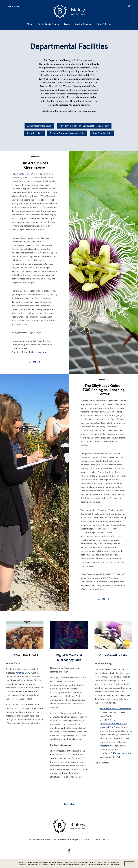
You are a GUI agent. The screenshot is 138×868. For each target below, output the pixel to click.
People (67, 24)
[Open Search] (129, 7)
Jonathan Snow (23, 673)
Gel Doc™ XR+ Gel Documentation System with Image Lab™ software (113, 723)
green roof (114, 401)
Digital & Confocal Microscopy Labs (67, 133)
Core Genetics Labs (102, 133)
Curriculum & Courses (48, 24)
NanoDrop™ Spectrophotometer (116, 709)
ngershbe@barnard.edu (34, 352)
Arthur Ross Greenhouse (39, 126)
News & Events (104, 24)
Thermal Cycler (107, 746)
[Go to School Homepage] (70, 11)
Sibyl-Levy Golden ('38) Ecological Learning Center (84, 126)
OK (129, 864)
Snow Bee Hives (34, 133)
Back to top (35, 362)
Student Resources (84, 24)
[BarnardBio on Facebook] (69, 851)
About (30, 24)
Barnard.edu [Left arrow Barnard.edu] (13, 6)
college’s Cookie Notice (111, 865)
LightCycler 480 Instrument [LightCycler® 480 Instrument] (114, 753)
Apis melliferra (18, 680)
